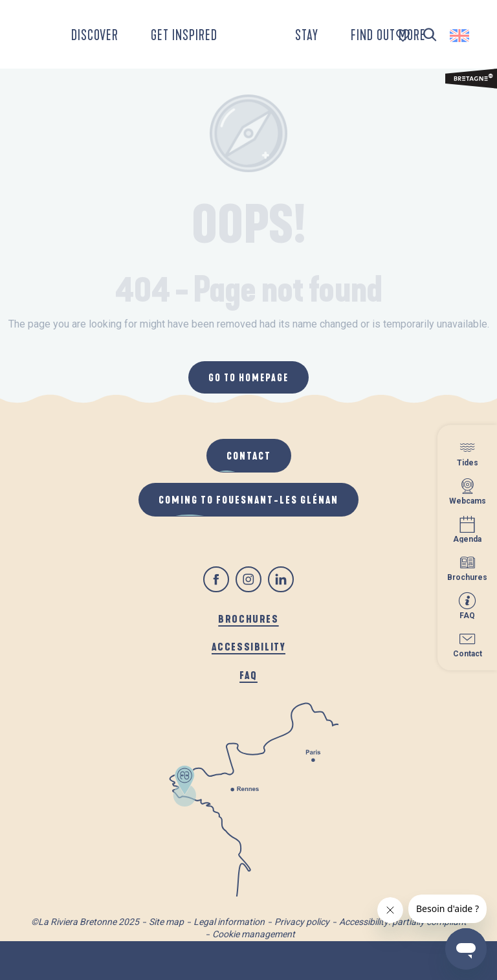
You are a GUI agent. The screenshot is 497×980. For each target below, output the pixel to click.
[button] (430, 35)
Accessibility (249, 646)
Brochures (248, 618)
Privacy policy (302, 922)
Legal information (229, 922)
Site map (166, 922)
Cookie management (254, 934)
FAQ (248, 675)
